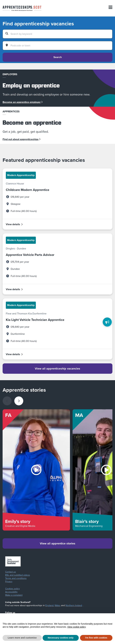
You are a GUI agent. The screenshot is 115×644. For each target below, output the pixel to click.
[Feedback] (107, 322)
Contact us (11, 572)
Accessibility (11, 592)
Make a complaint (14, 595)
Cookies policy (12, 589)
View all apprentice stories (58, 543)
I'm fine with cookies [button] (96, 638)
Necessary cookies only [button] (61, 638)
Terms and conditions (16, 578)
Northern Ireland (74, 605)
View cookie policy (76, 627)
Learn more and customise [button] (22, 638)
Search (58, 57)
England (49, 605)
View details (14, 224)
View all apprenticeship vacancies (57, 369)
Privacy (9, 582)
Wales (57, 605)
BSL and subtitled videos (18, 575)
